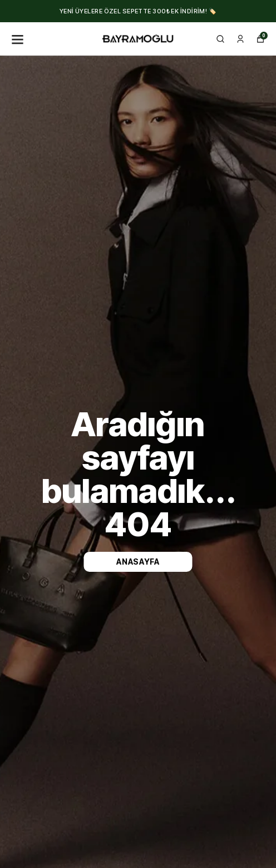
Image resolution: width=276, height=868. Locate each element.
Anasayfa (138, 562)
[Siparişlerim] (240, 39)
